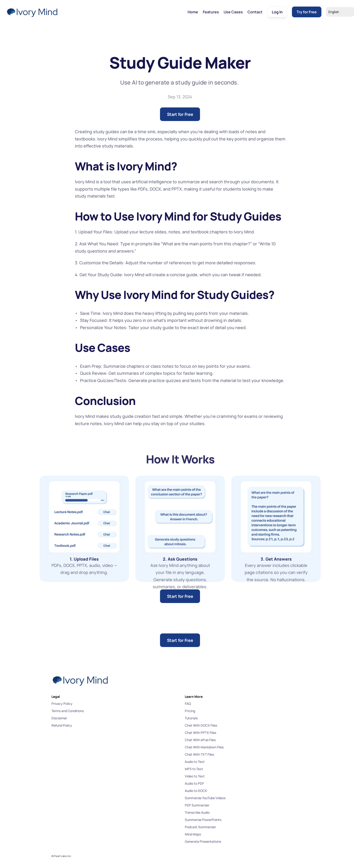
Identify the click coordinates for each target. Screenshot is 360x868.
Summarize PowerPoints (203, 820)
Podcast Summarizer (200, 827)
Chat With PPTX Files (200, 733)
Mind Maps (193, 834)
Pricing (190, 711)
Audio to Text (195, 762)
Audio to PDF (194, 783)
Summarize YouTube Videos (205, 798)
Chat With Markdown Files (204, 747)
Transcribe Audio (197, 812)
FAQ (188, 704)
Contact (255, 12)
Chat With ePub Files (200, 740)
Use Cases (233, 12)
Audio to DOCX (196, 791)
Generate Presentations (203, 841)
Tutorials (191, 718)
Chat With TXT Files (199, 754)
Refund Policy (62, 725)
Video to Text (195, 776)
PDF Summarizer (197, 805)
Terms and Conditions (68, 711)
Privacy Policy (62, 704)
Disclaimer (59, 718)
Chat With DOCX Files (201, 725)
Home (193, 12)
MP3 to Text (194, 769)
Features (211, 12)
